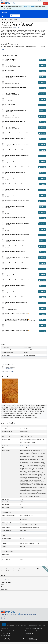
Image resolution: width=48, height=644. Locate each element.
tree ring (31, 411)
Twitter (3, 585)
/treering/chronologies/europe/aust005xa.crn (15, 150)
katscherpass (17, 407)
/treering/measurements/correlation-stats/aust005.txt (17, 133)
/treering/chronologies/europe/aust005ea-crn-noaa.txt (17, 268)
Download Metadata (9, 368)
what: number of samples (8, 418)
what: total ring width (19, 418)
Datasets (7, 16)
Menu (46, 3)
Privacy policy (29, 633)
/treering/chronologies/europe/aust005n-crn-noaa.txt (17, 212)
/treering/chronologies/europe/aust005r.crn (15, 172)
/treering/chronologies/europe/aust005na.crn (15, 195)
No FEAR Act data (5, 636)
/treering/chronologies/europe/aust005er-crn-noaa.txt (17, 257)
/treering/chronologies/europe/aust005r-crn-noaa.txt (17, 178)
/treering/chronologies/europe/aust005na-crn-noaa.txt (17, 201)
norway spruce (30, 409)
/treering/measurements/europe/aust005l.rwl (15, 99)
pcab (15, 411)
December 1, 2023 (16, 27)
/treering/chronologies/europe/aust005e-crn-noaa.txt (17, 280)
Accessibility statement (7, 631)
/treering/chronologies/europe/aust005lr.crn (15, 218)
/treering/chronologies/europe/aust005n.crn (15, 206)
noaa (24, 409)
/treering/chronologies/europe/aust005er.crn (15, 251)
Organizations (15, 16)
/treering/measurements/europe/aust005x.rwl (15, 76)
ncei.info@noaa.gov (5, 579)
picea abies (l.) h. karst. (23, 411)
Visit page (42, 60)
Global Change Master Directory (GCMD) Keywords (17, 314)
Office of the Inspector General (33, 628)
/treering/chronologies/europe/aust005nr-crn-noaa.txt (17, 189)
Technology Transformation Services (34, 625)
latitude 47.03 (32, 407)
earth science (5, 407)
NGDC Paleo (11, 371)
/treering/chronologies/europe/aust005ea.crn (15, 263)
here (21, 563)
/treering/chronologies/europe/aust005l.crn (15, 240)
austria (4, 405)
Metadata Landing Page (10, 59)
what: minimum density (30, 415)
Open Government (8, 614)
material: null (5, 409)
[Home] (8, 3)
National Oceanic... (13, 20)
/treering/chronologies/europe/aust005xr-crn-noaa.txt (17, 144)
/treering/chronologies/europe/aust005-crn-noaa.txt (17, 302)
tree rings (37, 411)
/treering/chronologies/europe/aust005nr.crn (15, 184)
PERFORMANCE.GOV (28, 614)
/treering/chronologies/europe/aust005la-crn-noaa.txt (17, 235)
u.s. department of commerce (9, 413)
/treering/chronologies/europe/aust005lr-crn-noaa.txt (17, 223)
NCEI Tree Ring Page (10, 71)
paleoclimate (38, 409)
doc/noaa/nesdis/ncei (41, 405)
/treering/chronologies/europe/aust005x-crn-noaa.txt (17, 167)
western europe (20, 413)
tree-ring (42, 411)
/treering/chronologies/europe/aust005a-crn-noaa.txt (17, 291)
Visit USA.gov (32, 639)
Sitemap (22, 614)
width (36, 418)
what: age (27, 413)
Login (35, 614)
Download (42, 82)
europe (11, 407)
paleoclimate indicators (7, 411)
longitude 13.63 (40, 407)
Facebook (3, 587)
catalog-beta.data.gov (29, 6)
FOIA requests (5, 633)
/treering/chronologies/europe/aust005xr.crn (15, 138)
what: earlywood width (36, 413)
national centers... (13, 409)
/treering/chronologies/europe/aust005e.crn (15, 274)
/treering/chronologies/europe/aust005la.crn (15, 229)
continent (28, 405)
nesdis (20, 409)
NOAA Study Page (9, 65)
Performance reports (30, 631)
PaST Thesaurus (9, 325)
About (2, 614)
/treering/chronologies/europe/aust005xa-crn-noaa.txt (17, 155)
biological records (11, 405)
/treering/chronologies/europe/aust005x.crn (15, 161)
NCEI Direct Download (10, 82)
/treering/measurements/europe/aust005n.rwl (15, 88)
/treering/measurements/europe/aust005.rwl (15, 121)
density (33, 405)
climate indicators (20, 405)
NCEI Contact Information (11, 308)
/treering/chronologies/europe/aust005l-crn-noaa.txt (17, 246)
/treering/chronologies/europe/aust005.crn (15, 297)
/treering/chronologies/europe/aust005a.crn (15, 285)
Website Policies (16, 614)
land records (24, 407)
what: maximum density (18, 415)
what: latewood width (7, 415)
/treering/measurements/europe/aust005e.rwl (15, 110)
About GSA (4, 628)
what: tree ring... (29, 418)
